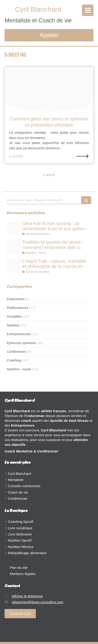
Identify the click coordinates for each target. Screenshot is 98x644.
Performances (17, 308)
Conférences (17, 351)
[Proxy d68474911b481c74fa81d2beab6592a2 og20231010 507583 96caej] (49, 89)
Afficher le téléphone (27, 596)
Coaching (14, 360)
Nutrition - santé (19, 369)
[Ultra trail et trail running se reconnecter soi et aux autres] (14, 228)
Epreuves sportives (21, 343)
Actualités (14, 316)
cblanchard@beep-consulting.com (37, 602)
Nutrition (13, 325)
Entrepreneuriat (19, 334)
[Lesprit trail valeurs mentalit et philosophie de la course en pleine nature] (14, 266)
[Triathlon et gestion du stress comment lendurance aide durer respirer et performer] (14, 247)
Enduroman (16, 299)
